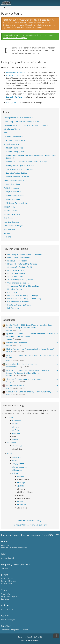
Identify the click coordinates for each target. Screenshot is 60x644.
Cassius (9, 339)
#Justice (20, 486)
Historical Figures (15, 289)
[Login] (51, 3)
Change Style (53, 535)
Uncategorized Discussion (18, 283)
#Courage (21, 483)
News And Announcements (19, 258)
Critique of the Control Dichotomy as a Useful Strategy (29, 392)
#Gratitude (22, 505)
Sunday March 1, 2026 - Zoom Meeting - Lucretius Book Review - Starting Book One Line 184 (29, 326)
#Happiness (17, 470)
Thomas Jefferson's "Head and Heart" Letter (24, 379)
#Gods (15, 424)
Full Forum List (13, 308)
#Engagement (18, 464)
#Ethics (10, 453)
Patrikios (9, 375)
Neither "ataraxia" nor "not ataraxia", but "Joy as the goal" (30, 349)
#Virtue (15, 473)
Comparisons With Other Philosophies (23, 286)
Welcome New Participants (18, 302)
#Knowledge (17, 446)
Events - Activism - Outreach (19, 305)
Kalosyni (9, 330)
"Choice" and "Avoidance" (17, 343)
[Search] (45, 3)
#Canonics (12, 443)
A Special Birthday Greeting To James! (22, 364)
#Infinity (16, 430)
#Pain (15, 461)
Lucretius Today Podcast (17, 261)
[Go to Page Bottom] (56, 636)
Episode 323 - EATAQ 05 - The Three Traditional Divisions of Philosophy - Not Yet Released (31, 335)
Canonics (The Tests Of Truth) (20, 267)
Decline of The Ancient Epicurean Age (23, 295)
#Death (15, 440)
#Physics (11, 417)
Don (8, 388)
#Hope (20, 502)
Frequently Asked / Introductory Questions (25, 254)
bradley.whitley (12, 367)
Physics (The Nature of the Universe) (22, 264)
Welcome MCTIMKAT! (15, 386)
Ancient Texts (13, 292)
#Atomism (16, 421)
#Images (16, 427)
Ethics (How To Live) (15, 270)
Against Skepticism (15, 276)
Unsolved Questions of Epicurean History (24, 298)
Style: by (30, 640)
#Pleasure (16, 458)
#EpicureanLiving (19, 467)
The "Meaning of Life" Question (20, 280)
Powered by (30, 637)
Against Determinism (16, 273)
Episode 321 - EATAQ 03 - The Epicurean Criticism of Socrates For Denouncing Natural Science (28, 372)
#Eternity (16, 433)
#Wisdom (21, 476)
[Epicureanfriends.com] (6, 3)
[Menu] (57, 3)
